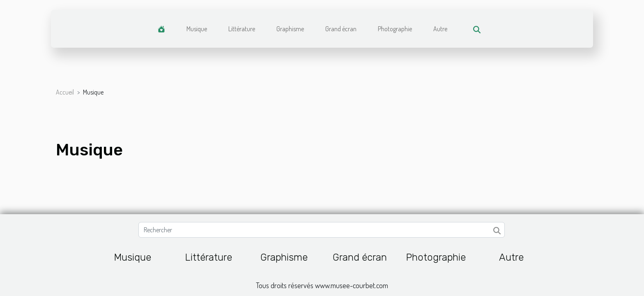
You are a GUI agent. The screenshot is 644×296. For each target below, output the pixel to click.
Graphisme (290, 29)
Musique (197, 29)
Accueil (65, 92)
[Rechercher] (321, 230)
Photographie (395, 29)
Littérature (242, 29)
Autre (440, 29)
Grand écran (341, 29)
